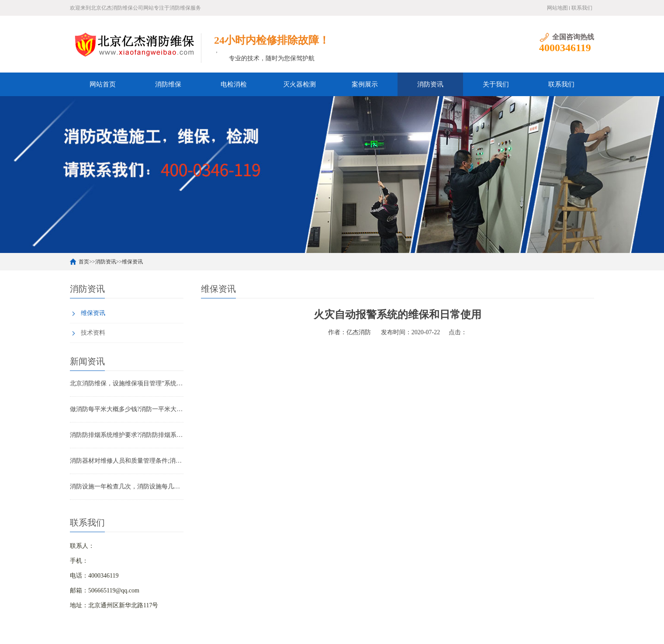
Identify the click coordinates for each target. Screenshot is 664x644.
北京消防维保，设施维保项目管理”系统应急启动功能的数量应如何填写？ (127, 383)
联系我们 (582, 8)
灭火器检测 (299, 84)
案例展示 (365, 84)
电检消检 (234, 84)
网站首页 (103, 84)
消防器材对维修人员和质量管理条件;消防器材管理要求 (127, 461)
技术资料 (93, 333)
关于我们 (496, 84)
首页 (84, 262)
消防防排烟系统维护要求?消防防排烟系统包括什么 (127, 435)
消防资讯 (430, 84)
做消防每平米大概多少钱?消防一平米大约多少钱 (127, 409)
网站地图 (557, 8)
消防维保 (168, 84)
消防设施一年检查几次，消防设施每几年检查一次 (127, 486)
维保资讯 (132, 262)
